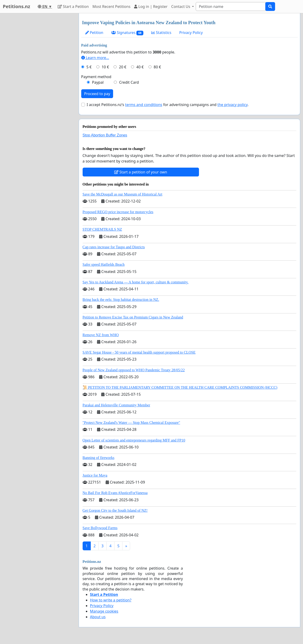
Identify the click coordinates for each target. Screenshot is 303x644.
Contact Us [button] (181, 7)
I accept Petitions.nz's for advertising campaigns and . (168, 105)
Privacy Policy (191, 33)
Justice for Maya (95, 475)
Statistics (161, 33)
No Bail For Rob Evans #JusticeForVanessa (115, 493)
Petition (94, 33)
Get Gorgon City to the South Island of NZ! (115, 510)
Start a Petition (73, 7)
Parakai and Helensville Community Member (116, 405)
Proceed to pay (97, 94)
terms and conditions (144, 105)
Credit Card (129, 82)
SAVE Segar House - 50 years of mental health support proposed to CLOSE (139, 352)
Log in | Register (151, 7)
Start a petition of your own (141, 172)
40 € (140, 67)
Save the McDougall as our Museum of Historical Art (123, 194)
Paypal (98, 82)
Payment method (96, 77)
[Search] (231, 7)
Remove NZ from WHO (101, 335)
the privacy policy (232, 105)
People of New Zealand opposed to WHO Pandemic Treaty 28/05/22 (134, 370)
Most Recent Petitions (111, 7)
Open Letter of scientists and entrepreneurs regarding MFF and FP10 (134, 440)
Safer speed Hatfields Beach (104, 264)
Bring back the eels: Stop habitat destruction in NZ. (121, 300)
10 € (105, 67)
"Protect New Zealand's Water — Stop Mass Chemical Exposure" (131, 423)
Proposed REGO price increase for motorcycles (118, 212)
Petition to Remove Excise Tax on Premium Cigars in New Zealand (133, 317)
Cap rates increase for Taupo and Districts (114, 247)
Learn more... (95, 58)
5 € (89, 67)
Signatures (127, 33)
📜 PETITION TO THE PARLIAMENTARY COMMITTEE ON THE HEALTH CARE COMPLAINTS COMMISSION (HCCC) (180, 387)
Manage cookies (104, 611)
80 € (157, 67)
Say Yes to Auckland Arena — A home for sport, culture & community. (136, 282)
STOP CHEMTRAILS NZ (102, 229)
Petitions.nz (17, 6)
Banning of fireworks (99, 458)
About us (98, 617)
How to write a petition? (111, 600)
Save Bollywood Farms (100, 528)
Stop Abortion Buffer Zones (105, 135)
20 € (123, 67)
